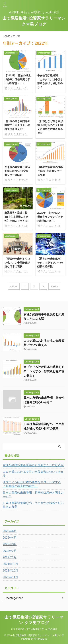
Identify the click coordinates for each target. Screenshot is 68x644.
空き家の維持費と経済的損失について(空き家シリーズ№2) (17, 171)
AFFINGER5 (40, 639)
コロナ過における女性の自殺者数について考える (33, 474)
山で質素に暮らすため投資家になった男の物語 (34, 629)
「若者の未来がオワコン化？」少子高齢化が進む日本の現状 (17, 262)
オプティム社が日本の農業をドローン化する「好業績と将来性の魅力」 (44, 371)
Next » (54, 286)
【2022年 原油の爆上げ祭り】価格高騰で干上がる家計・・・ (18, 79)
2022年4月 (10, 538)
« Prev (14, 286)
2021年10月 (10, 571)
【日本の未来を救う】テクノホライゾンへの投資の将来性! (50, 262)
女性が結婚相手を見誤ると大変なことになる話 (33, 465)
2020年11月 (10, 577)
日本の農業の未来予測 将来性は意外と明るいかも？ (33, 494)
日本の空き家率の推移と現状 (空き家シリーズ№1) (50, 171)
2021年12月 (10, 564)
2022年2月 (10, 551)
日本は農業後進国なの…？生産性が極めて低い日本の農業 (33, 505)
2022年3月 (10, 544)
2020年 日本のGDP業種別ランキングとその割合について (50, 217)
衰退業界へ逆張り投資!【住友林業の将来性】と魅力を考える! (16, 217)
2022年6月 (10, 531)
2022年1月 (10, 557)
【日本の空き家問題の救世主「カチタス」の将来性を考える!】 (17, 125)
